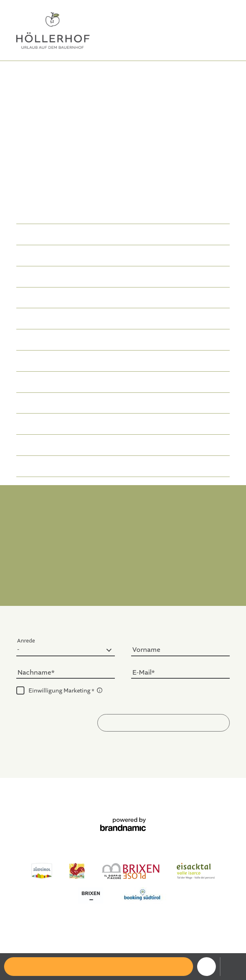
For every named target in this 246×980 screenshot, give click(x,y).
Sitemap (134, 798)
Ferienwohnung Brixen (50, 939)
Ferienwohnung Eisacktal (120, 939)
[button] (164, 723)
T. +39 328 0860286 (171, 527)
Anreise (123, 585)
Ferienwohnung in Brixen (155, 158)
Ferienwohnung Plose (117, 947)
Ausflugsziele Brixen (178, 947)
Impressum (60, 798)
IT (227, 16)
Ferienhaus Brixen (183, 939)
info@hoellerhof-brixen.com (123, 537)
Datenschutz (99, 798)
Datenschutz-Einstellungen (187, 798)
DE (212, 16)
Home (79, 72)
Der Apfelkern (109, 72)
